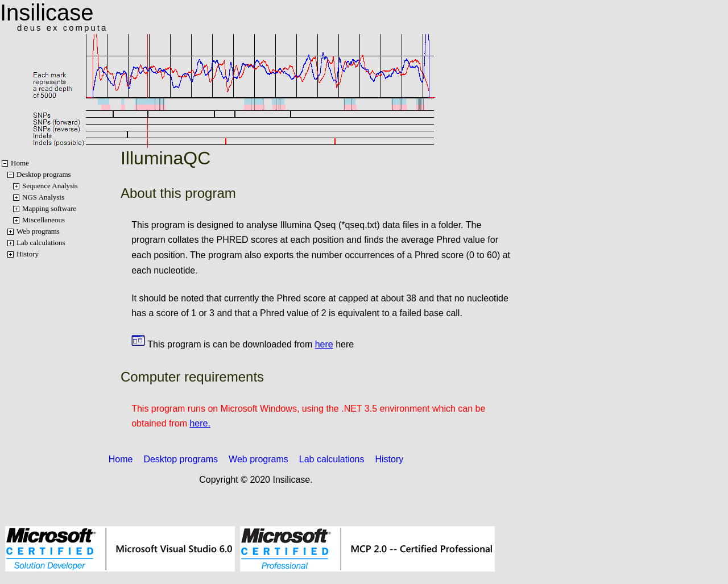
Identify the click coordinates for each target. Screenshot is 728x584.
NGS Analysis (43, 197)
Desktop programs (44, 174)
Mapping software (49, 208)
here (324, 344)
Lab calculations (41, 243)
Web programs (38, 231)
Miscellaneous (44, 220)
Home (20, 163)
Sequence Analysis (50, 186)
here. (200, 423)
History (28, 254)
